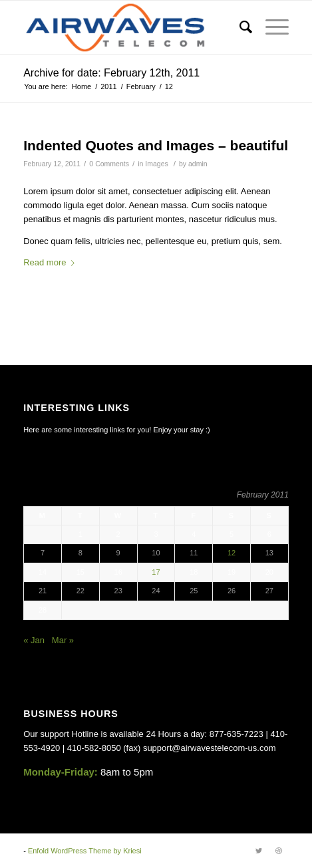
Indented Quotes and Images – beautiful (156, 145)
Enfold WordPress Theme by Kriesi (85, 851)
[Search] (239, 27)
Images (156, 164)
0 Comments (109, 164)
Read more (52, 262)
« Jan (34, 640)
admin (198, 164)
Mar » (63, 640)
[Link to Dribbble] (279, 851)
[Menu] (270, 27)
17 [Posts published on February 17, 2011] (156, 572)
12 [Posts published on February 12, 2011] (232, 553)
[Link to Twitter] (259, 851)
